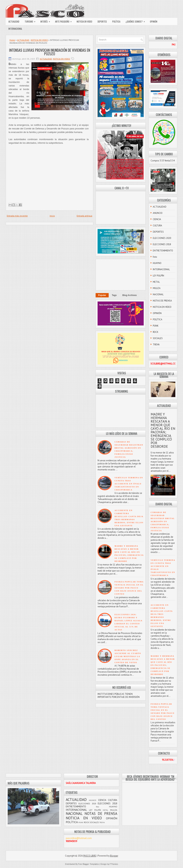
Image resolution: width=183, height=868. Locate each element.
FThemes (114, 864)
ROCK (156, 332)
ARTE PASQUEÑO (65, 21)
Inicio (52, 216)
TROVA (156, 345)
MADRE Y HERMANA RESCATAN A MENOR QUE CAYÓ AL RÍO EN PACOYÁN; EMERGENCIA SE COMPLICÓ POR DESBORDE (163, 430)
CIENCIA (157, 219)
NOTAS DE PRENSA (162, 301)
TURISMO (31, 21)
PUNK (156, 326)
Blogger (114, 856)
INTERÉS (46, 21)
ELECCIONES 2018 (162, 244)
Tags (114, 295)
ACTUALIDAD (14, 21)
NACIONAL (158, 294)
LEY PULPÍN (158, 276)
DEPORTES (102, 21)
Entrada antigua (84, 216)
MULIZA (157, 288)
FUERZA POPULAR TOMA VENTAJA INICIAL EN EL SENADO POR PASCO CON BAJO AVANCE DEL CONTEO (129, 588)
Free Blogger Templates (88, 864)
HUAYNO (157, 263)
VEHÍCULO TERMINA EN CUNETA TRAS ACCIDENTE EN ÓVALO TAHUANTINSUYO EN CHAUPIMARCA (129, 484)
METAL (156, 282)
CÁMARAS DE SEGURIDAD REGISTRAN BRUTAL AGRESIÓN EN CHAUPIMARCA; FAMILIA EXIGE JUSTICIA (163, 521)
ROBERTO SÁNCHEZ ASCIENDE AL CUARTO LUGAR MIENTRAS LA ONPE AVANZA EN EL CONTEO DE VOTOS (128, 656)
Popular (102, 295)
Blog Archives (130, 295)
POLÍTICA (116, 21)
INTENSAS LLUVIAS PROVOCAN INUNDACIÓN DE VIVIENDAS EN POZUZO (50, 52)
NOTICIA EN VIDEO (84, 21)
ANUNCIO (158, 213)
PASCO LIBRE (90, 856)
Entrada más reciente (17, 216)
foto (155, 257)
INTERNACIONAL (15, 29)
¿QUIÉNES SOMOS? (136, 21)
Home (12, 40)
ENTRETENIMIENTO (163, 251)
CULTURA (157, 226)
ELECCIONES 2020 (162, 238)
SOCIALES (158, 338)
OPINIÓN (154, 21)
